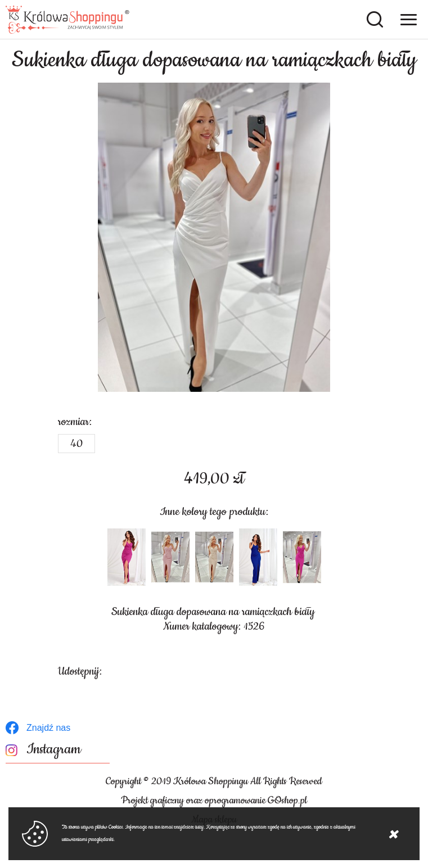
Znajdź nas (48, 728)
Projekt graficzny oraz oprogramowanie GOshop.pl (214, 801)
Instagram (54, 750)
